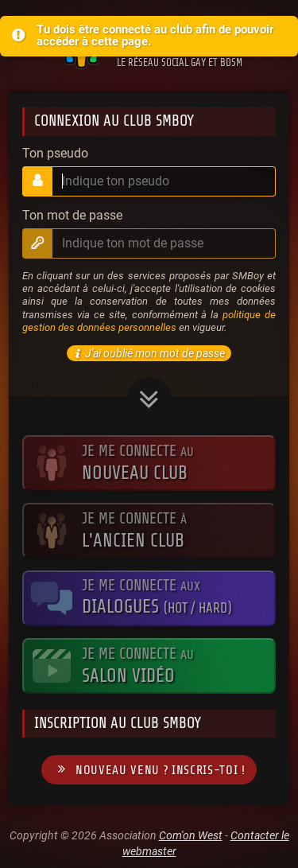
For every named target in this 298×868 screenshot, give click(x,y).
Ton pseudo (55, 154)
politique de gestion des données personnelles (149, 321)
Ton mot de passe (72, 216)
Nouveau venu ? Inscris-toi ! (149, 770)
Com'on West (191, 835)
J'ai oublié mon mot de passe (148, 353)
